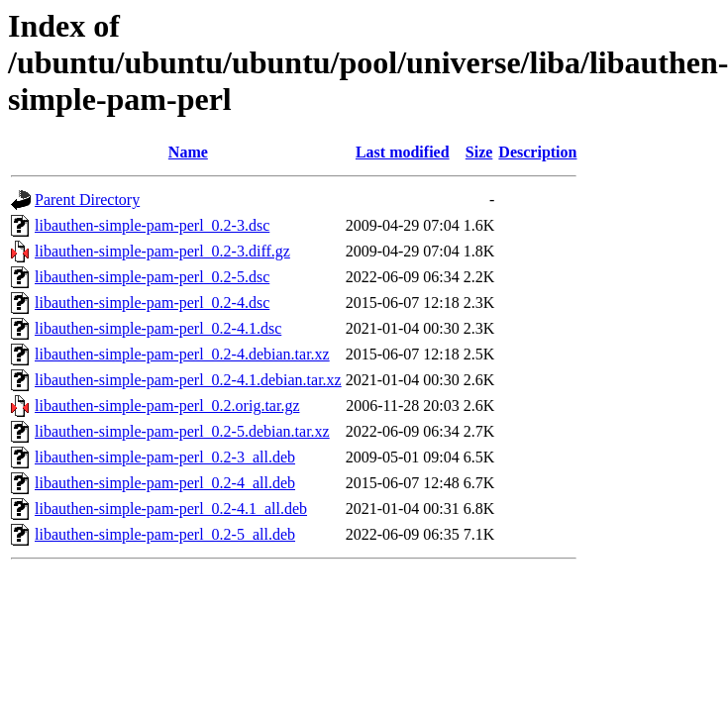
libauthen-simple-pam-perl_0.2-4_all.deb (165, 483)
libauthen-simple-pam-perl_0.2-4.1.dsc (158, 328)
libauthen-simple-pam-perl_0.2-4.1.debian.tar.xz (188, 380)
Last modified (403, 152)
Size (479, 152)
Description (537, 152)
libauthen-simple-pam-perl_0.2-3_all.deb (165, 457)
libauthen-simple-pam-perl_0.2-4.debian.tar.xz (182, 354)
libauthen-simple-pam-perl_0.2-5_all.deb (165, 534)
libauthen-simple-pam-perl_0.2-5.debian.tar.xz (182, 431)
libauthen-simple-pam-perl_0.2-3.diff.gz (162, 251)
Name (188, 152)
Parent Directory (87, 200)
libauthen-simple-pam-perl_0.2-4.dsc (152, 303)
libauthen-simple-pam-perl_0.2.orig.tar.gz (167, 406)
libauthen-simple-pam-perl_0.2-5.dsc (152, 277)
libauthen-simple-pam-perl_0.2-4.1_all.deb (171, 509)
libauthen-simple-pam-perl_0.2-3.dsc (152, 225)
